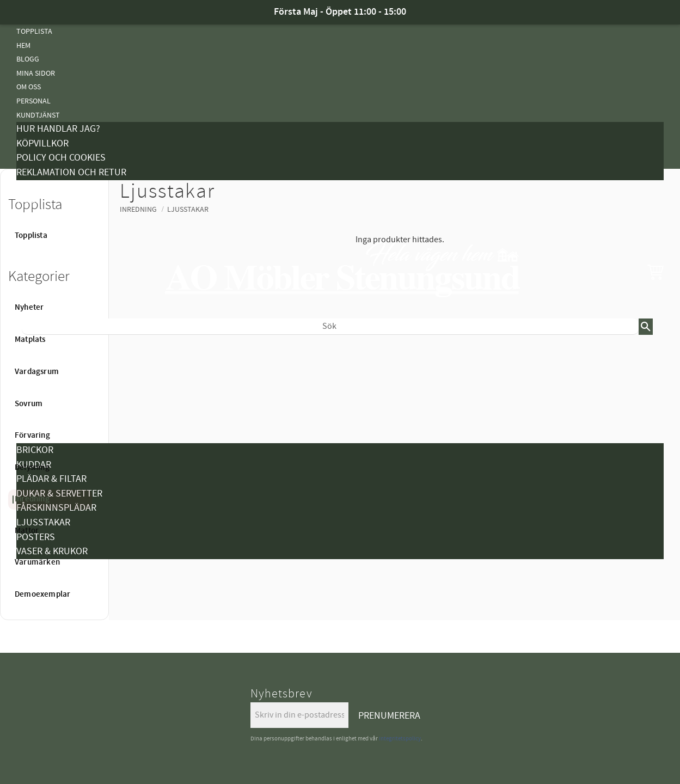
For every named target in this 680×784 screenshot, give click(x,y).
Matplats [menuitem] (30, 340)
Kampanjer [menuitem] (36, 187)
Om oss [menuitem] (29, 87)
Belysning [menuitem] (34, 422)
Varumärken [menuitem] (39, 580)
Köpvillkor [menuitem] (42, 143)
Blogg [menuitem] (28, 59)
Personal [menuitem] (33, 101)
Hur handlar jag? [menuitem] (58, 129)
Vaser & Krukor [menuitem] (52, 551)
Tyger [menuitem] (27, 201)
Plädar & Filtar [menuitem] (51, 479)
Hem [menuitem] (23, 45)
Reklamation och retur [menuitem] (71, 172)
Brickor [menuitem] (35, 450)
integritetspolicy (400, 739)
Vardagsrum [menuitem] (37, 372)
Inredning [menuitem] (32, 499)
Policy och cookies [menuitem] (61, 158)
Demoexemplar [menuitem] (42, 595)
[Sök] (646, 327)
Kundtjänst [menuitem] (38, 115)
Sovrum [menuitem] (29, 404)
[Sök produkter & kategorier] (330, 327)
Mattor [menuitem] (27, 531)
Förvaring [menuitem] (32, 436)
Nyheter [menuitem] (31, 353)
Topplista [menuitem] (34, 31)
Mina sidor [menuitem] (36, 73)
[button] (656, 272)
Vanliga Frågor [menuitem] (45, 215)
